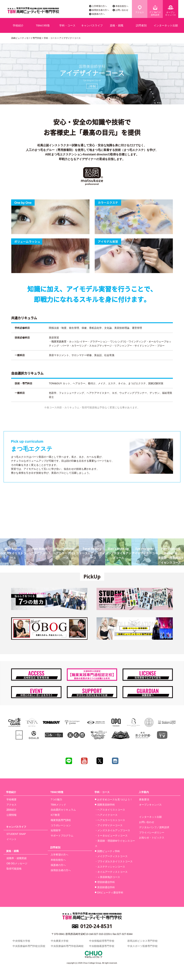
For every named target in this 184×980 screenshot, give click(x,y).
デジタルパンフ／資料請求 (154, 827)
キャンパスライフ (92, 25)
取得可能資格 (14, 869)
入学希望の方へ (99, 6)
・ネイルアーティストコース (111, 872)
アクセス (140, 12)
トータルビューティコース (92, 549)
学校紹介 (18, 25)
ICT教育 (55, 815)
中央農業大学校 (60, 941)
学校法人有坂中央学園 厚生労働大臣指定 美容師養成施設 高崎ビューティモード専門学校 (33, 11)
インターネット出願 (166, 25)
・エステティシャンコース (110, 867)
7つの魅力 (56, 799)
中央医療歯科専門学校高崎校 (67, 946)
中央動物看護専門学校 (102, 946)
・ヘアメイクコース (106, 815)
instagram (115, 761)
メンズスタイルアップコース (118, 549)
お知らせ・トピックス (152, 838)
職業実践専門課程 (61, 820)
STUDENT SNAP (16, 834)
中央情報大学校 (21, 941)
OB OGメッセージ (17, 863)
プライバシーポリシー (152, 833)
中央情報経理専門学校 (102, 941)
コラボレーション (61, 825)
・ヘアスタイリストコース (110, 810)
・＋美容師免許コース (107, 877)
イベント (11, 839)
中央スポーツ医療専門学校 (142, 946)
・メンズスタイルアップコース (112, 830)
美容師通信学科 (106, 887)
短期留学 (56, 830)
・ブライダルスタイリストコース (114, 861)
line (69, 761)
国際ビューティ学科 (109, 851)
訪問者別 (141, 25)
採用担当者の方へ (100, 10)
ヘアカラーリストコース (66, 549)
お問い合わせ (122, 10)
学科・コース (67, 25)
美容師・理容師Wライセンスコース (171, 551)
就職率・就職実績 (17, 858)
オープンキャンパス (171, 14)
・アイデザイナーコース (109, 825)
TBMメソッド (58, 805)
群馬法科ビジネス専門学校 (142, 941)
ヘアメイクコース (39, 547)
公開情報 (11, 815)
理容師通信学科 (106, 882)
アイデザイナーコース (144, 549)
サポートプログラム (62, 836)
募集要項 (144, 799)
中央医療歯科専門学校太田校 (29, 946)
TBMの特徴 (43, 25)
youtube (84, 761)
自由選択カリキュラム (63, 810)
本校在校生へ (122, 6)
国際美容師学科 (106, 805)
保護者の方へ (98, 14)
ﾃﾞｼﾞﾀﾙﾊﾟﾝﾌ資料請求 (155, 14)
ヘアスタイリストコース (13, 549)
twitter (100, 761)
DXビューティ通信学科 (110, 893)
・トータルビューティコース (111, 836)
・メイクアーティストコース (111, 856)
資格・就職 (117, 25)
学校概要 (11, 799)
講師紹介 (11, 810)
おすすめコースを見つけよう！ (115, 799)
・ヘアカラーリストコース (110, 820)
